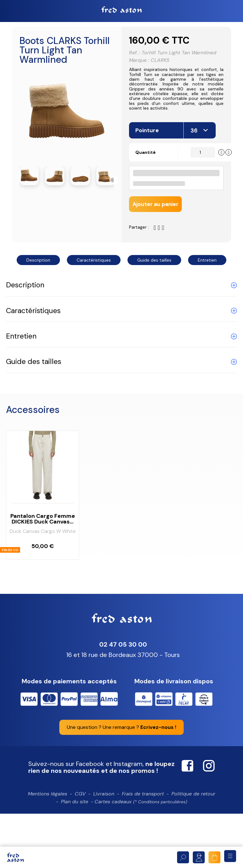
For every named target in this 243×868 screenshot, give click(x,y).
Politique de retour (193, 829)
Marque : (139, 62)
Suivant (114, 181)
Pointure (148, 165)
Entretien (207, 296)
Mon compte (199, 857)
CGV (80, 829)
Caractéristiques (94, 296)
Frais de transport (143, 829)
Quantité (148, 187)
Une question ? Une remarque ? (121, 763)
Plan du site (75, 837)
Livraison (104, 829)
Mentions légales (48, 829)
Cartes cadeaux (141, 837)
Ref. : (135, 55)
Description (38, 296)
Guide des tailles (154, 296)
